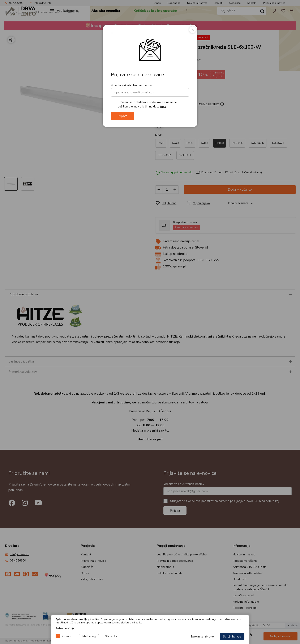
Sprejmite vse (232, 637)
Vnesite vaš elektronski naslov (131, 85)
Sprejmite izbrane (202, 637)
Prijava (123, 116)
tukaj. (164, 106)
